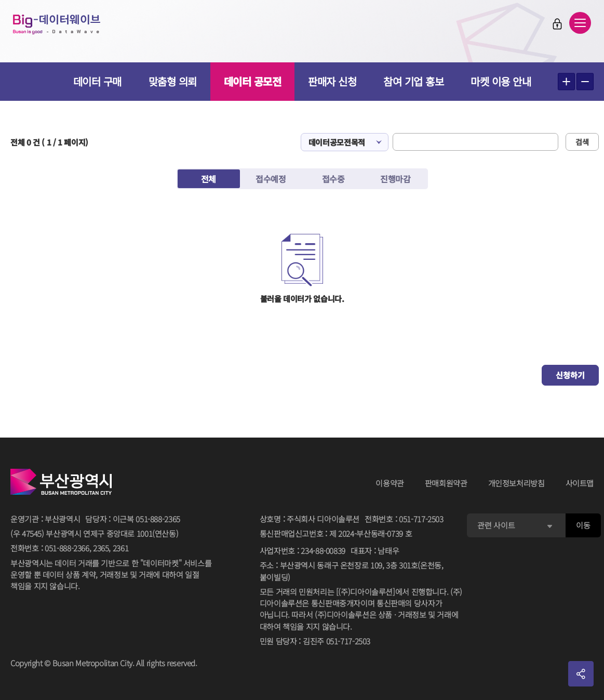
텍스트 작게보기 (585, 82)
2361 (121, 548)
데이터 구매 (97, 81)
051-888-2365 (158, 519)
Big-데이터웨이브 (68, 27)
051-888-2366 (67, 548)
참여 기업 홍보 (413, 81)
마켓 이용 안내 (501, 81)
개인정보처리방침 (516, 483)
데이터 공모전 (253, 81)
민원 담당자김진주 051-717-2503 (315, 642)
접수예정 (271, 179)
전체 (209, 179)
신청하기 (570, 375)
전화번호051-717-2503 (404, 519)
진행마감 (395, 179)
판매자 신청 (332, 81)
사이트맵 (580, 483)
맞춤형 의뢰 (173, 81)
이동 (583, 525)
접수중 (333, 179)
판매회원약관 (446, 483)
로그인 (549, 27)
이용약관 (390, 483)
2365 (101, 548)
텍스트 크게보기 (566, 82)
